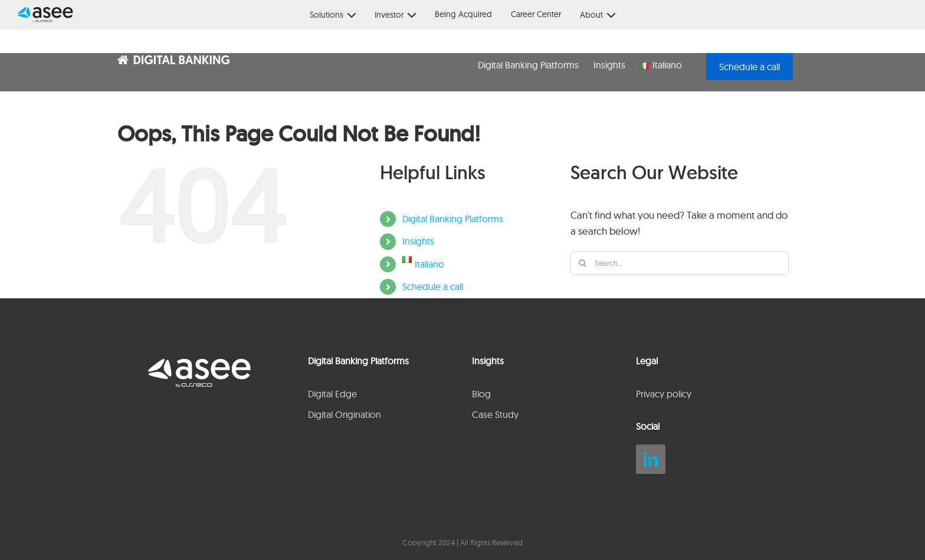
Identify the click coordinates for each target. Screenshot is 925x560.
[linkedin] (651, 459)
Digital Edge (332, 394)
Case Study (495, 414)
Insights (418, 241)
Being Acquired (463, 14)
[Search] (582, 263)
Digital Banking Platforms (453, 219)
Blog (481, 394)
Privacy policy (664, 394)
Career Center (536, 14)
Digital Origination (345, 414)
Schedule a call (433, 286)
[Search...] (680, 263)
